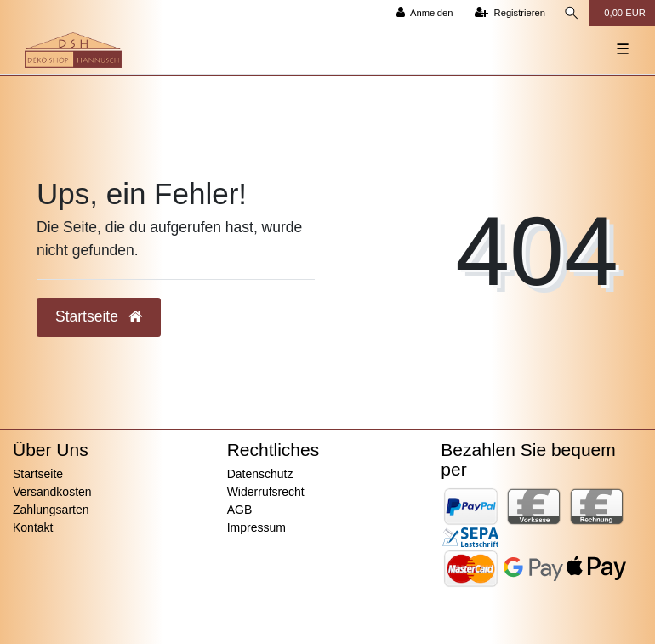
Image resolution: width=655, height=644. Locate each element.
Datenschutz (260, 474)
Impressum (256, 527)
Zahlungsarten (51, 510)
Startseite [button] (99, 316)
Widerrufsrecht (266, 492)
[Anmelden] (425, 13)
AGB (240, 510)
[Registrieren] (510, 13)
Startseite (38, 474)
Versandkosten (52, 492)
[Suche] (572, 13)
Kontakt (33, 527)
